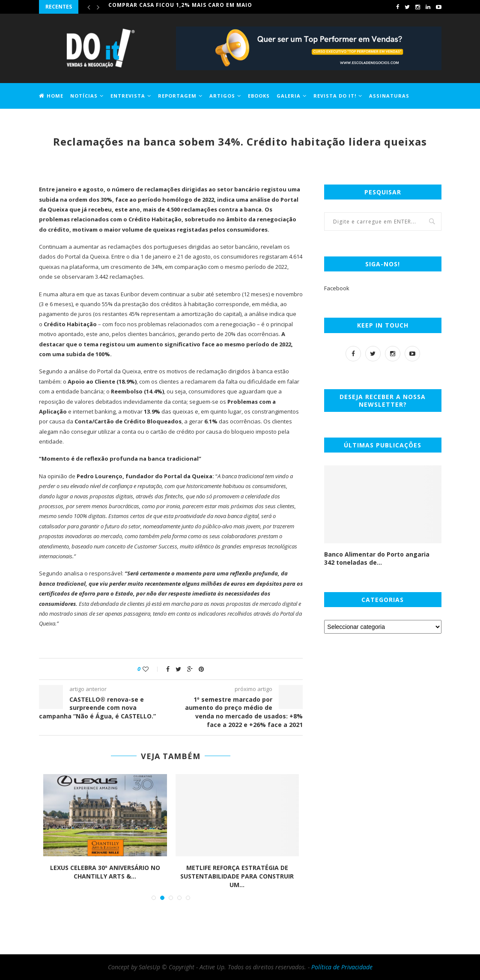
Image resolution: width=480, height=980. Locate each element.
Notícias (84, 96)
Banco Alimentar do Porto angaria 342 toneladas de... (377, 558)
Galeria (289, 96)
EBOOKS (259, 96)
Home (51, 96)
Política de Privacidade (342, 967)
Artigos (222, 96)
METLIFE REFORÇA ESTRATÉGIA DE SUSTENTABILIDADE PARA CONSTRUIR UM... (237, 876)
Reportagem (177, 96)
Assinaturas (389, 96)
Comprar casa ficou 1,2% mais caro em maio (180, 7)
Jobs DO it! (55, 121)
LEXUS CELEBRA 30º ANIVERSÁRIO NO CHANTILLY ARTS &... (105, 872)
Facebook (337, 288)
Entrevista (128, 96)
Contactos (96, 121)
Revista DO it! (335, 96)
